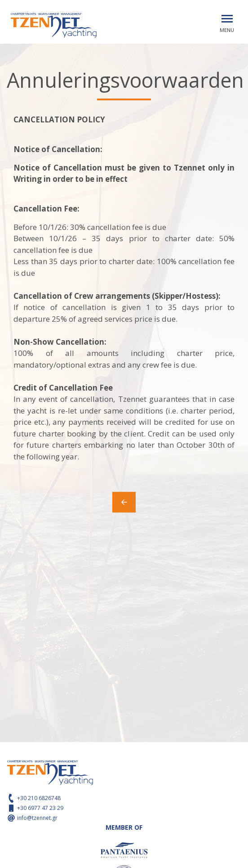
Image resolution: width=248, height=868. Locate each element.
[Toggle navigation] (227, 19)
